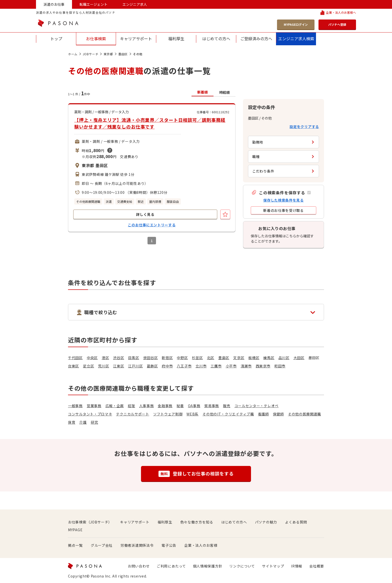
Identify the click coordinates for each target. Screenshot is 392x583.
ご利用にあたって (171, 566)
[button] (281, 192)
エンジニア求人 (135, 4)
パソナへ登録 (337, 24)
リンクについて (242, 566)
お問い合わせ (139, 566)
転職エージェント (93, 4)
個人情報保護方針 (208, 566)
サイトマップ (273, 566)
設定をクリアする (304, 127)
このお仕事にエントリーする (152, 225)
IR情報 (297, 566)
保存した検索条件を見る (283, 200)
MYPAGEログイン (296, 24)
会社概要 (317, 566)
